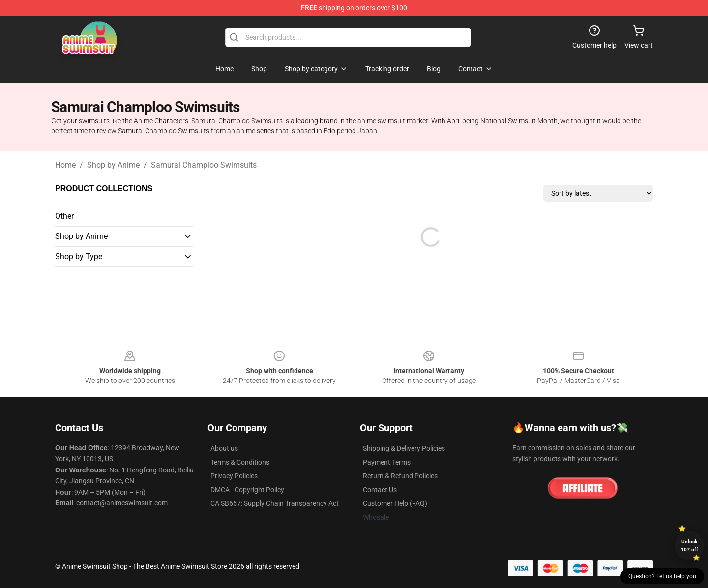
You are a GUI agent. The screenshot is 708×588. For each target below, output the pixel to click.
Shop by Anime (113, 165)
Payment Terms (387, 462)
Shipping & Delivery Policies (404, 448)
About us (224, 448)
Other (64, 216)
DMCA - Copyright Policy (247, 490)
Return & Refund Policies (400, 476)
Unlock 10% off (690, 545)
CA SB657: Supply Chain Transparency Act (275, 503)
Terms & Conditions (240, 462)
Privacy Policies (234, 476)
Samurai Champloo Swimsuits (204, 165)
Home (65, 165)
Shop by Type (79, 256)
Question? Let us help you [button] (662, 576)
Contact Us (380, 490)
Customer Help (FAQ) (395, 503)
